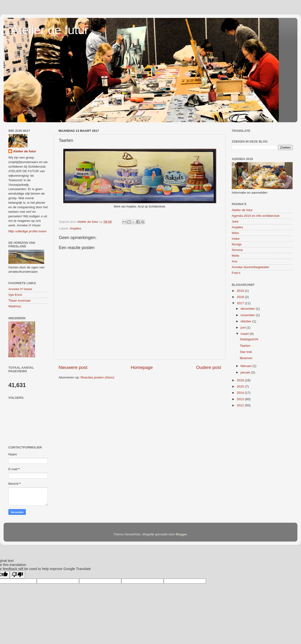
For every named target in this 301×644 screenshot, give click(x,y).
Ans (234, 261)
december (248, 309)
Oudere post (209, 367)
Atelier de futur (50, 30)
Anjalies (76, 228)
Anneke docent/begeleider (250, 267)
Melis (236, 256)
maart (245, 334)
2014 (241, 393)
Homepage (142, 367)
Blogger (181, 534)
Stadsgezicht (249, 339)
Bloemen (246, 358)
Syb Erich (15, 295)
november (248, 315)
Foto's (236, 273)
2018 (241, 297)
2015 (241, 386)
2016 (241, 380)
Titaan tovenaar (19, 301)
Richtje (237, 244)
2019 (241, 291)
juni (244, 327)
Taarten (245, 346)
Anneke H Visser (20, 289)
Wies (235, 233)
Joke (235, 221)
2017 (241, 303)
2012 (241, 405)
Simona (237, 250)
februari (247, 366)
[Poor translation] (17, 575)
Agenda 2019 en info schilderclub (256, 216)
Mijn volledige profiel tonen (27, 231)
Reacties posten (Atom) (97, 377)
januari (246, 372)
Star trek (246, 352)
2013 (241, 399)
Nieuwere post (73, 367)
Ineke (236, 239)
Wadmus (15, 306)
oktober (246, 321)
